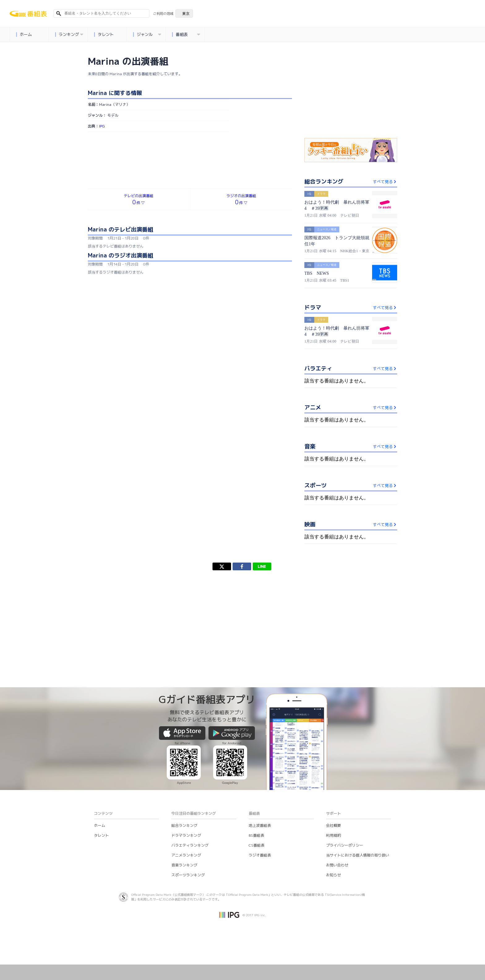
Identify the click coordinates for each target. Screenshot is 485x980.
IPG (102, 126)
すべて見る (385, 182)
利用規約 (333, 835)
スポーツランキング (188, 875)
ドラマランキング (186, 835)
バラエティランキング (190, 845)
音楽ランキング (184, 865)
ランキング (69, 35)
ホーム (24, 35)
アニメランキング (186, 855)
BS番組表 (256, 835)
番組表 (186, 35)
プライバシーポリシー (345, 845)
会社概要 (333, 825)
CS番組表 (257, 845)
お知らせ (333, 875)
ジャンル (147, 35)
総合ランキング (184, 825)
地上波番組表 (260, 825)
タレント (104, 35)
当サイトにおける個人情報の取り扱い (358, 855)
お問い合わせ (337, 865)
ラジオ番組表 (260, 855)
